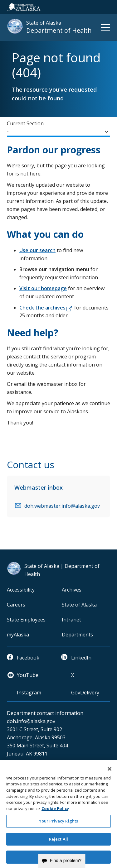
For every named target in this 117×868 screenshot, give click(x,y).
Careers (16, 605)
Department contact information (45, 713)
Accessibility (21, 590)
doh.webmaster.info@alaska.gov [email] (62, 506)
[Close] (110, 771)
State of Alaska (79, 605)
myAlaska (18, 635)
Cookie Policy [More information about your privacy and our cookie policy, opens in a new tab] (55, 811)
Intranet (71, 620)
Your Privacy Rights (58, 824)
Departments (77, 635)
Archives (72, 590)
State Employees (26, 620)
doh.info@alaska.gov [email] (31, 721)
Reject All (58, 842)
